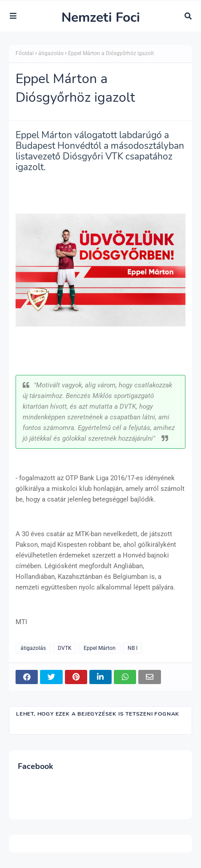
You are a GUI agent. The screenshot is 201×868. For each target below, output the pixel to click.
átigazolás (51, 53)
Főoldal (25, 53)
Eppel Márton (100, 648)
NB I (133, 648)
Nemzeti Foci (101, 18)
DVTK (65, 648)
